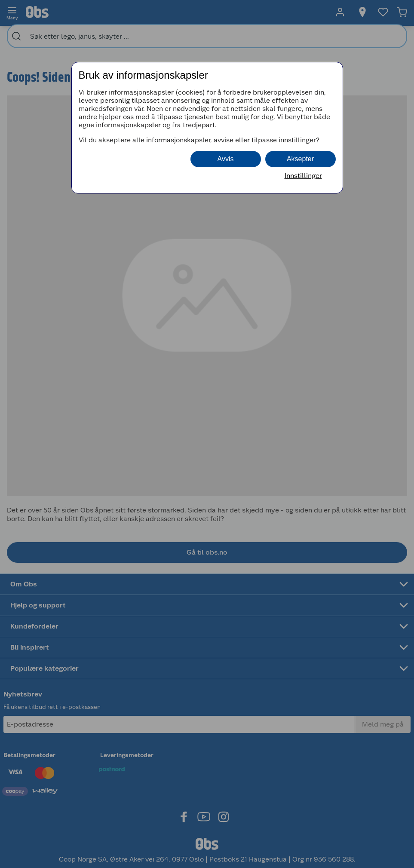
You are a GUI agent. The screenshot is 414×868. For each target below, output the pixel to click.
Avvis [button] (226, 159)
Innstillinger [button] (303, 176)
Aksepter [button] (300, 159)
